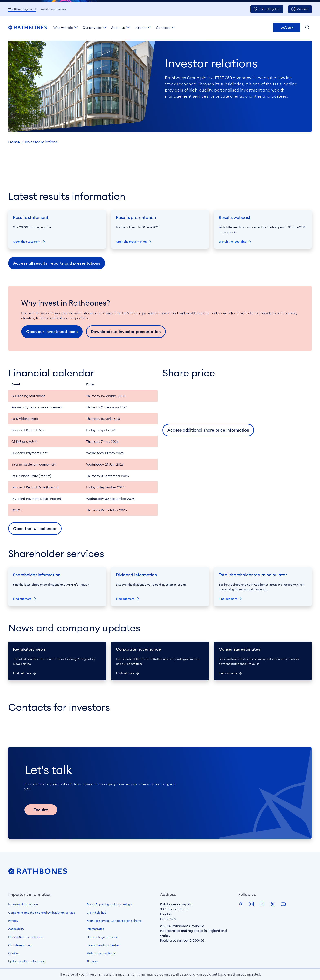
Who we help (63, 28)
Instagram (251, 904)
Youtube (283, 904)
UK (269, 9)
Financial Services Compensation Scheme (114, 921)
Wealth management (22, 9)
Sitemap (92, 961)
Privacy (13, 921)
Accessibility (16, 929)
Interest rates (95, 929)
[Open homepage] (38, 873)
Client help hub (96, 913)
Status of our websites (101, 953)
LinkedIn (262, 904)
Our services (92, 28)
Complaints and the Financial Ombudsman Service (42, 913)
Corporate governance (102, 937)
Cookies (14, 953)
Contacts (163, 28)
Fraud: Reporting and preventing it (109, 904)
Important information (23, 904)
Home (14, 142)
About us (118, 28)
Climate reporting (20, 945)
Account (303, 9)
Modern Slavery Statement (26, 937)
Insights (140, 28)
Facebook (241, 904)
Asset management (54, 9)
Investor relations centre (103, 945)
